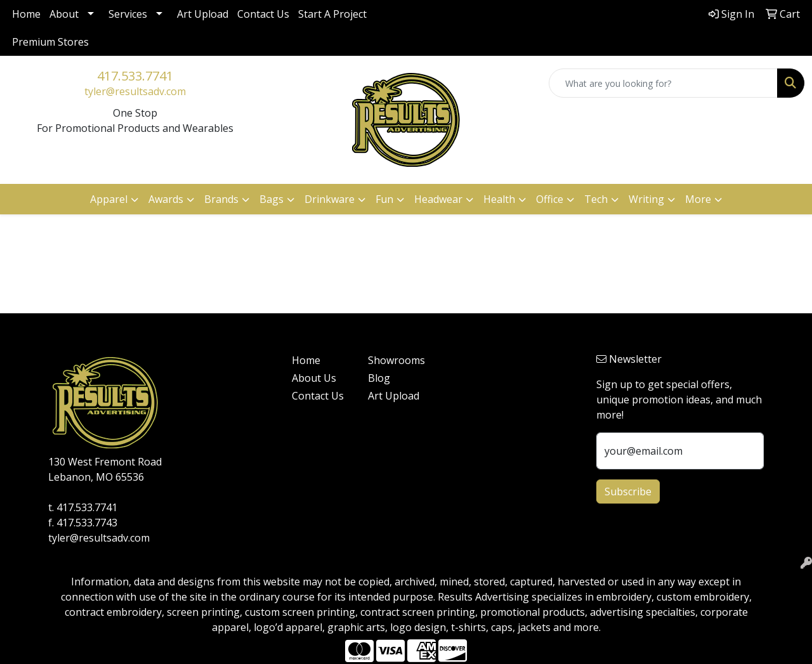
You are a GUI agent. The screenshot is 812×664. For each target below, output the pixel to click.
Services (128, 14)
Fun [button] (384, 199)
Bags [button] (272, 199)
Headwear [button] (438, 199)
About (64, 14)
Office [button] (550, 199)
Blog (379, 378)
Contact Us (263, 14)
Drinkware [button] (330, 199)
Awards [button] (166, 199)
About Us (314, 378)
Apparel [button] (109, 199)
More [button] (698, 199)
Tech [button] (596, 199)
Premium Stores (50, 42)
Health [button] (499, 199)
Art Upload (203, 14)
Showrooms (396, 360)
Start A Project (332, 14)
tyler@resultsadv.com (135, 91)
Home (26, 14)
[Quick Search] (663, 83)
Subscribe (628, 491)
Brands (221, 199)
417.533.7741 (135, 76)
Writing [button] (646, 199)
